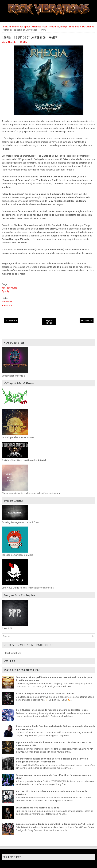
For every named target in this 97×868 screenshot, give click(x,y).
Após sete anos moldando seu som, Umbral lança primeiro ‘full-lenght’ (55, 824)
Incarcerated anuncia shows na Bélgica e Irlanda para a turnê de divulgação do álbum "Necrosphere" (52, 760)
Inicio (5, 27)
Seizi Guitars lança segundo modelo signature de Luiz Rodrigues (52, 710)
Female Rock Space (20, 27)
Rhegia (64, 27)
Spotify (5, 291)
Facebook (7, 302)
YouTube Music (9, 288)
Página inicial (49, 322)
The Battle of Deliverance (81, 27)
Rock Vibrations (13, 653)
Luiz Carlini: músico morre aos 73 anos (38, 808)
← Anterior (11, 320)
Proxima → (87, 320)
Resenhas (54, 27)
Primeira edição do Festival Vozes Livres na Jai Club (45, 694)
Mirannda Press (40, 27)
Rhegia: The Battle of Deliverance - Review (30, 37)
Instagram (7, 305)
